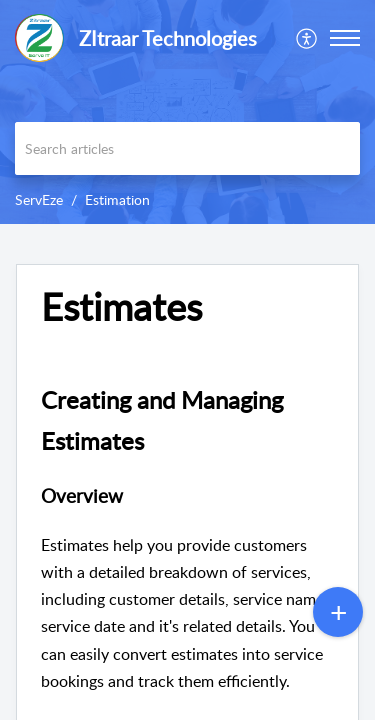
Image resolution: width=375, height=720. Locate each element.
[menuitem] (307, 38)
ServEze (39, 199)
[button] (307, 38)
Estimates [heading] (121, 307)
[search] (187, 148)
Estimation (117, 199)
